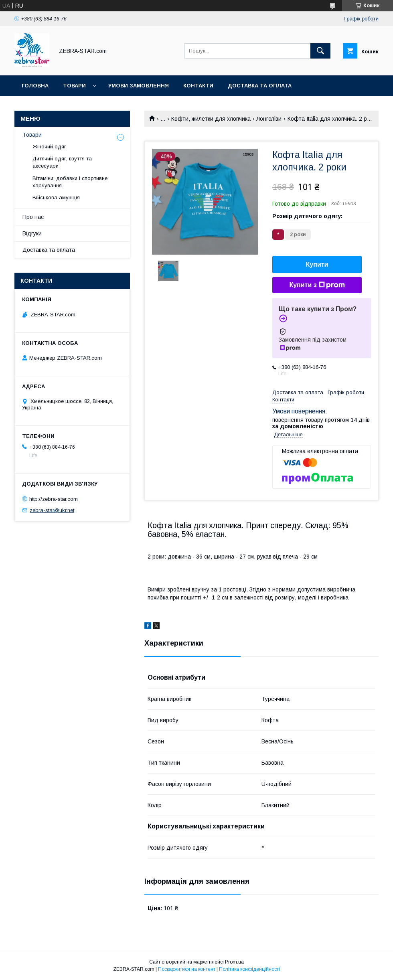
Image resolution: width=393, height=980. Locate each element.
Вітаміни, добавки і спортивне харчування (70, 182)
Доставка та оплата (260, 86)
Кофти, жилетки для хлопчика (211, 119)
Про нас (33, 217)
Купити (317, 264)
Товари (74, 86)
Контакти (198, 86)
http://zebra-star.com (54, 499)
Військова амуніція (56, 197)
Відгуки (32, 233)
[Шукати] (320, 51)
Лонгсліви (269, 119)
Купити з (317, 285)
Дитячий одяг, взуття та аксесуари (62, 162)
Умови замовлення (139, 86)
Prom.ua (234, 962)
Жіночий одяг (49, 147)
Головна (35, 86)
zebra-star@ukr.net (52, 510)
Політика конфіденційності (249, 969)
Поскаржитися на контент (187, 969)
